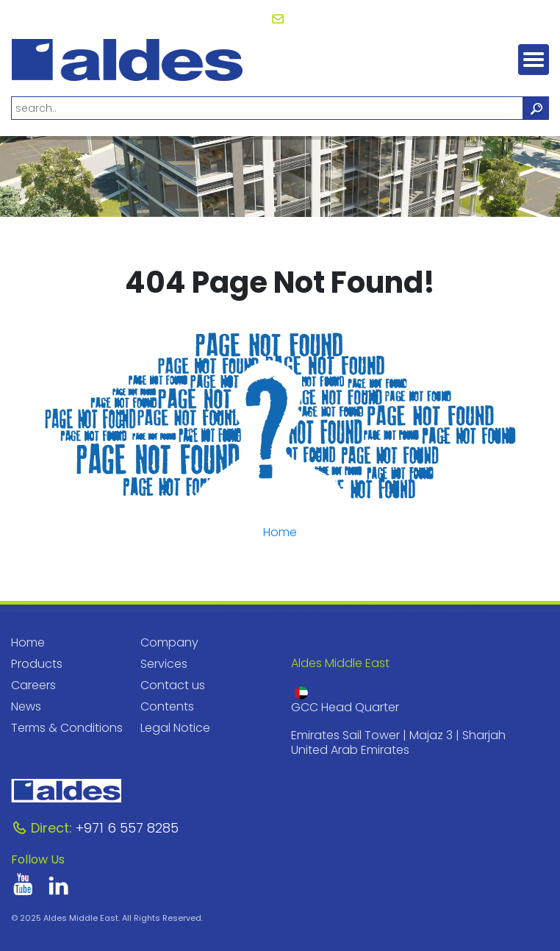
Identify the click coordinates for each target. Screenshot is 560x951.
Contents (167, 706)
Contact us (173, 685)
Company (169, 642)
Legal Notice (175, 728)
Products (37, 664)
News (26, 706)
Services (164, 664)
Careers (33, 685)
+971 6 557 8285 (95, 828)
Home (280, 532)
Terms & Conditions (67, 728)
